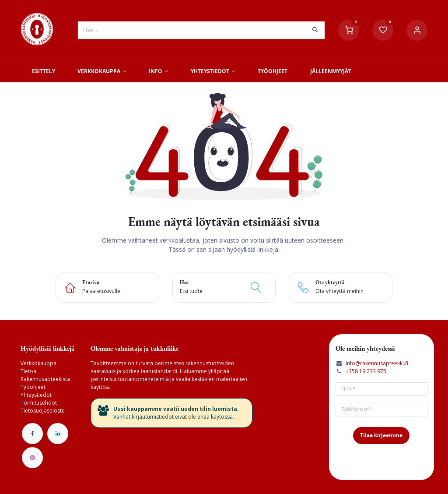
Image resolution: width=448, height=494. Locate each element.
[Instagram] (32, 458)
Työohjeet (33, 387)
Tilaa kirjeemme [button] (381, 435)
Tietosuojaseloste (43, 411)
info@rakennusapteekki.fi (377, 363)
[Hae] (315, 30)
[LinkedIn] (58, 434)
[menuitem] (43, 71)
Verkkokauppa (38, 363)
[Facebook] (32, 434)
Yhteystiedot (36, 395)
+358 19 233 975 (366, 371)
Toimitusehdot (39, 403)
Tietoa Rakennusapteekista (45, 375)
